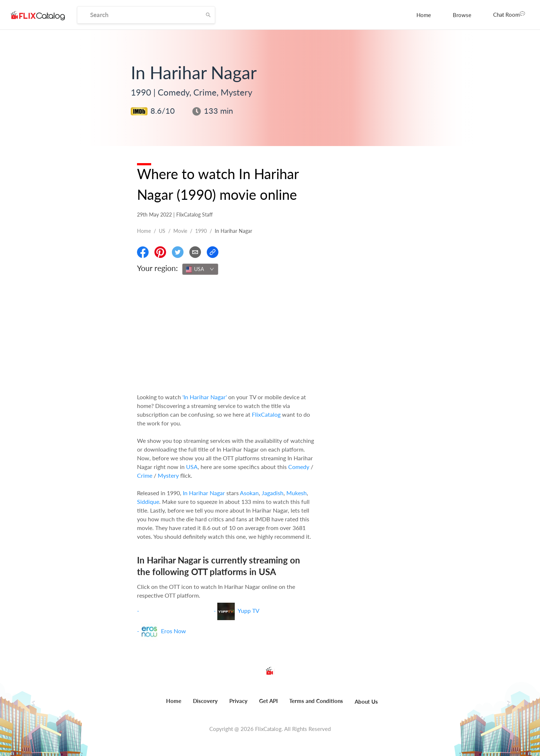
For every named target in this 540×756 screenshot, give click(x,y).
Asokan (249, 493)
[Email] (195, 252)
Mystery (168, 475)
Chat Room (509, 14)
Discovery (205, 701)
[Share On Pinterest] (160, 252)
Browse (462, 15)
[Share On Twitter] (178, 252)
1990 (201, 231)
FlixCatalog (266, 414)
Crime (145, 475)
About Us (366, 702)
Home (424, 15)
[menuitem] (424, 15)
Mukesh (297, 493)
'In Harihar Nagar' (205, 397)
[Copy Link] (213, 252)
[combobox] (200, 269)
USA (192, 467)
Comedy (299, 467)
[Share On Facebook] (143, 252)
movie (180, 231)
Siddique (148, 502)
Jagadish (273, 493)
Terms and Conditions (316, 701)
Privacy (238, 701)
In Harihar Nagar (204, 493)
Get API (268, 701)
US (162, 231)
